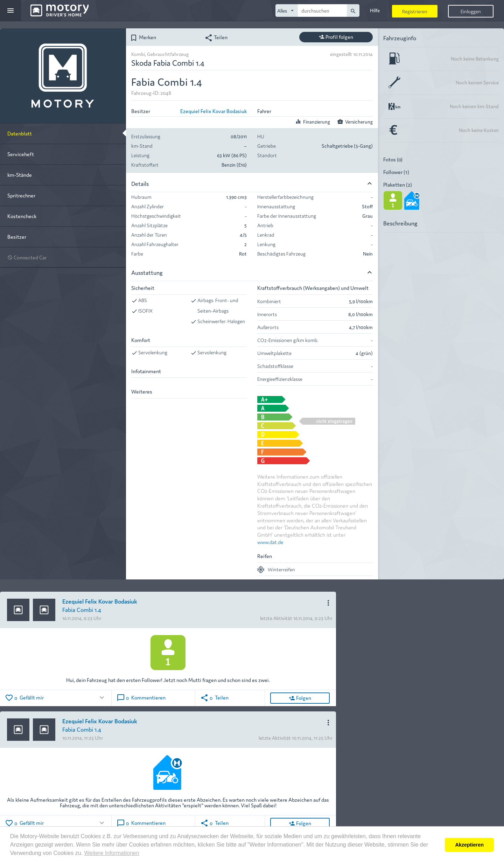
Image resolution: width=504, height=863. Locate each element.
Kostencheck (22, 216)
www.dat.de (270, 542)
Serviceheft (21, 154)
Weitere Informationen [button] (111, 853)
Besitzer (17, 236)
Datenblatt (20, 133)
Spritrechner (21, 195)
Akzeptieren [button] (469, 845)
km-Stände (20, 175)
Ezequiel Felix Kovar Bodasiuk (213, 111)
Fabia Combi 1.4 (82, 609)
